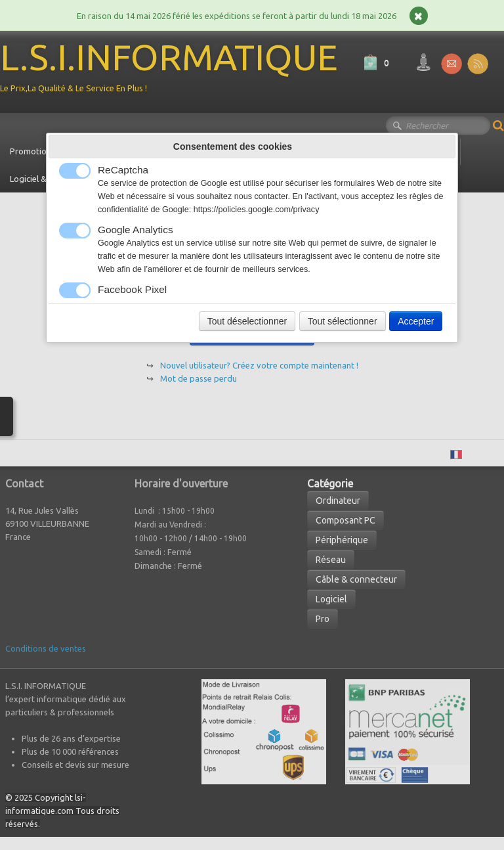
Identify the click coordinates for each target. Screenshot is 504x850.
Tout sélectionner (343, 321)
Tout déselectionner (247, 321)
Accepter (416, 321)
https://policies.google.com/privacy (257, 210)
